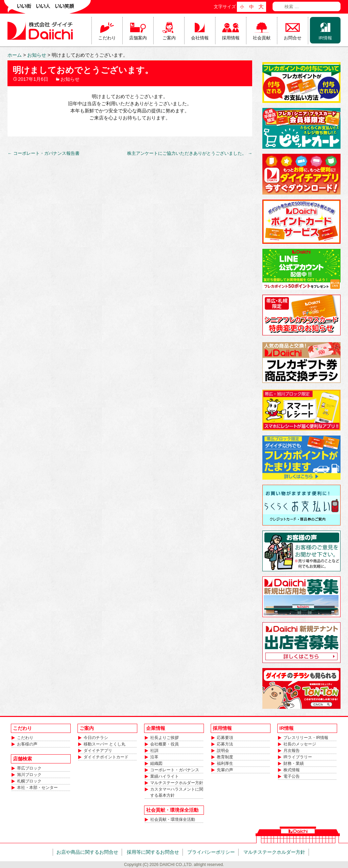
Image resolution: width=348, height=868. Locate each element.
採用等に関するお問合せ (153, 852)
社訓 (154, 751)
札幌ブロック (29, 781)
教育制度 (225, 757)
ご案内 (169, 38)
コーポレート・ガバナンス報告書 (43, 153)
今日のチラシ (96, 738)
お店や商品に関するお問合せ (87, 852)
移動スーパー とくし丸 (105, 744)
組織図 (156, 763)
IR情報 (325, 38)
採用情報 (231, 38)
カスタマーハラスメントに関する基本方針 (177, 792)
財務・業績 (294, 763)
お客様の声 (27, 744)
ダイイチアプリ (98, 751)
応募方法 (225, 744)
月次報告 (292, 751)
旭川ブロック (29, 775)
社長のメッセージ (300, 744)
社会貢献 (262, 38)
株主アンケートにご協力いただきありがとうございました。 (190, 153)
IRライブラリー (298, 757)
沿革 (154, 757)
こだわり (107, 38)
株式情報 (292, 770)
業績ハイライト (164, 776)
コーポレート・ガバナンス (175, 770)
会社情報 (200, 38)
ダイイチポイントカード (106, 757)
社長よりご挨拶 (164, 738)
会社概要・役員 (164, 744)
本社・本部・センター (37, 788)
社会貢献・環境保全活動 (173, 819)
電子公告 (292, 776)
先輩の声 (225, 770)
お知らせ (70, 79)
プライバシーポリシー (211, 852)
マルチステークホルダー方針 (177, 783)
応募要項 (225, 738)
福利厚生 (225, 763)
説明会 (223, 751)
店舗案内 (138, 38)
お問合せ (293, 38)
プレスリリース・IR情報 (306, 738)
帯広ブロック (29, 768)
